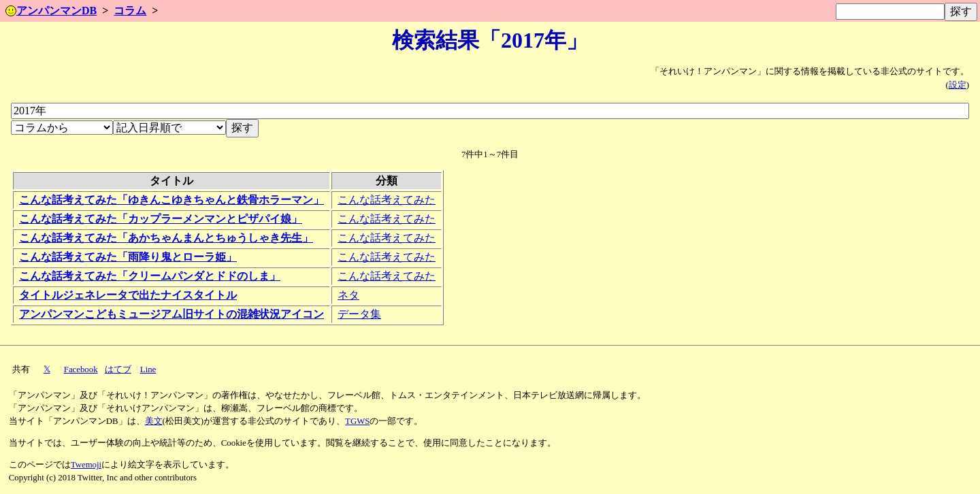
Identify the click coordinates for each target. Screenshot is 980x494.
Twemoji (86, 465)
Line (148, 369)
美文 (154, 421)
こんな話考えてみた (387, 200)
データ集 (359, 314)
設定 (958, 85)
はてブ (118, 369)
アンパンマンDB (51, 11)
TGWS (357, 421)
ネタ (348, 295)
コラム (130, 11)
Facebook (81, 369)
